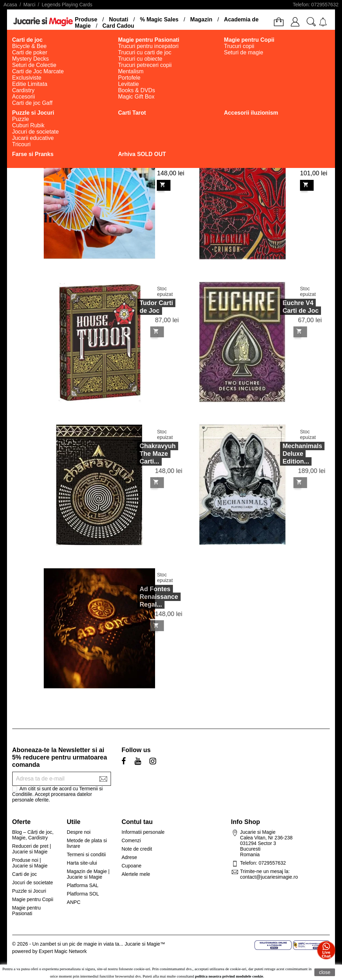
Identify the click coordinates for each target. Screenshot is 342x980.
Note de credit (137, 849)
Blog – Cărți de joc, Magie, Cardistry (33, 835)
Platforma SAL (83, 885)
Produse (86, 19)
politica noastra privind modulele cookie (229, 976)
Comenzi (131, 840)
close (325, 972)
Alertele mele (136, 874)
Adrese (129, 857)
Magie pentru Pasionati (27, 911)
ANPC (74, 902)
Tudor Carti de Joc (147, 307)
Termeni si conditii (86, 854)
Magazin (201, 19)
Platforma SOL (83, 894)
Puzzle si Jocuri (29, 891)
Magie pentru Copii (33, 899)
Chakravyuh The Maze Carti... (148, 454)
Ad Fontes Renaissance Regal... (149, 597)
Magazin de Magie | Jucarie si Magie (88, 874)
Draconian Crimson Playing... (298, 156)
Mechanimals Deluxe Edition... (292, 454)
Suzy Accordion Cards (155, 156)
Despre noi (79, 832)
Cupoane (131, 866)
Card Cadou (118, 26)
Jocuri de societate (33, 883)
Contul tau (137, 822)
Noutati (118, 19)
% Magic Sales (159, 19)
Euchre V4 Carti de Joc (291, 307)
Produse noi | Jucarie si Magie (30, 863)
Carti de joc (25, 874)
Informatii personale (143, 832)
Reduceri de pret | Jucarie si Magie (32, 849)
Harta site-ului (82, 863)
